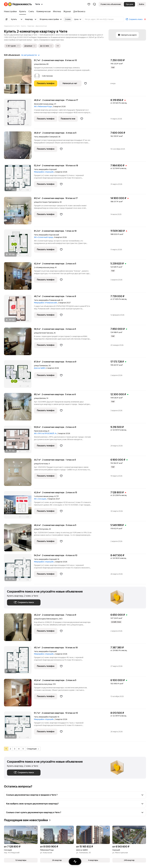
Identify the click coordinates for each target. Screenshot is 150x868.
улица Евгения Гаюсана (43, 333)
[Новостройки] (11, 12)
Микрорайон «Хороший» (44, 172)
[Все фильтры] (6, 19)
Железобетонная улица (44, 104)
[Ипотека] (57, 12)
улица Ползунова (41, 529)
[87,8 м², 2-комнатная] (19, 375)
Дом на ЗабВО (40, 368)
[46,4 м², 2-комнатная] (19, 539)
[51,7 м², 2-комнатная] (19, 78)
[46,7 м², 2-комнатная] (19, 310)
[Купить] (23, 12)
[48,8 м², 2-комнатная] (19, 114)
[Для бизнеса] (79, 12)
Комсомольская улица (43, 684)
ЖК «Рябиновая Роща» (43, 106)
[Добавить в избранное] (85, 83)
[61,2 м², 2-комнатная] (19, 245)
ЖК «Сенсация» (40, 499)
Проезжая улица (41, 431)
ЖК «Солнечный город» (44, 237)
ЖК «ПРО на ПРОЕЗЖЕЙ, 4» (45, 433)
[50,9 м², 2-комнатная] (19, 441)
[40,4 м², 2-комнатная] (19, 694)
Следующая (33, 749)
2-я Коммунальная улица (44, 267)
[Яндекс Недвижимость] (20, 4)
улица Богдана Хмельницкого (46, 619)
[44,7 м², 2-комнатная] (19, 473)
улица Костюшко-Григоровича (46, 202)
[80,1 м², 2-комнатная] (19, 212)
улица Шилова (40, 64)
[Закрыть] (145, 19)
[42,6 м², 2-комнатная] (19, 506)
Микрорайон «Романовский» (46, 303)
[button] (94, 4)
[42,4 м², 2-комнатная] (19, 277)
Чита (36, 137)
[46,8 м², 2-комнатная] (19, 147)
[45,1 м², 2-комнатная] (19, 661)
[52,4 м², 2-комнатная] (19, 179)
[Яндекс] (6, 4)
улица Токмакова (41, 366)
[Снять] (31, 12)
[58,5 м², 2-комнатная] (19, 343)
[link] (141, 4)
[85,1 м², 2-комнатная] (19, 408)
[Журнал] (67, 12)
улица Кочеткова (41, 464)
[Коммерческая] (43, 12)
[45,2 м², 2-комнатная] (19, 629)
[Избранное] (89, 4)
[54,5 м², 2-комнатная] (19, 569)
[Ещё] (58, 46)
